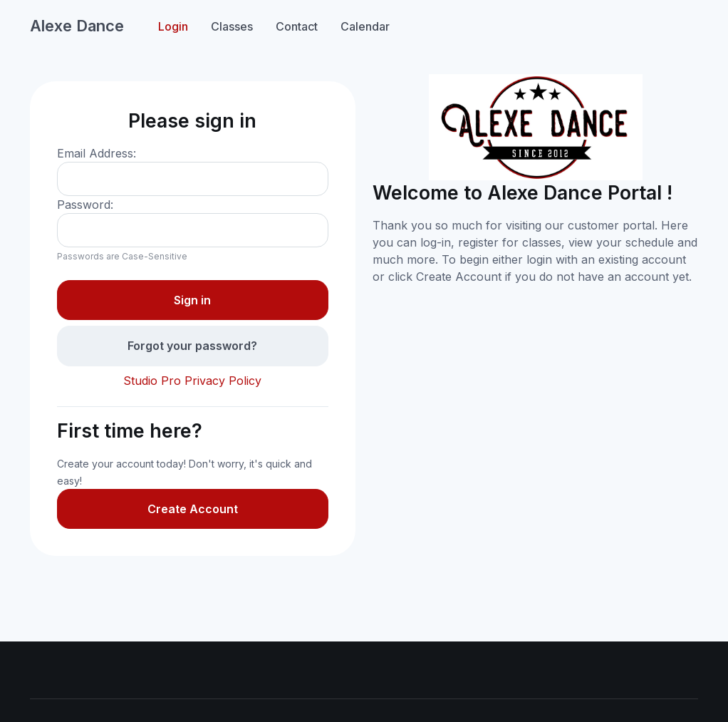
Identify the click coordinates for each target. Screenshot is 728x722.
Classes (232, 26)
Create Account (193, 509)
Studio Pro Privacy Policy (192, 381)
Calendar (365, 26)
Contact (297, 26)
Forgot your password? (192, 346)
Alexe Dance (77, 26)
